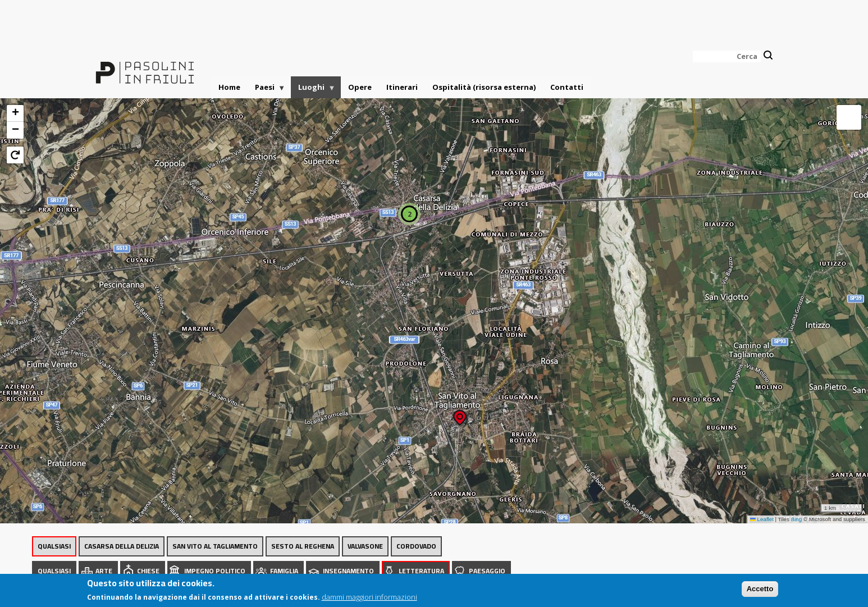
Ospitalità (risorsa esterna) (484, 87)
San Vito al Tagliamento (215, 546)
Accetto (760, 592)
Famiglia (284, 571)
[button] (460, 414)
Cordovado (416, 546)
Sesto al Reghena (303, 546)
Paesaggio (487, 571)
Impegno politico (215, 571)
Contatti (567, 87)
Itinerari (402, 87)
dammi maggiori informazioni (369, 600)
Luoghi (313, 90)
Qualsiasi (54, 546)
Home (229, 87)
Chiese (148, 571)
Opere (360, 87)
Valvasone (365, 546)
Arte (104, 571)
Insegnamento (348, 571)
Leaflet (762, 519)
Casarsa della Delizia (122, 546)
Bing (797, 519)
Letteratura (421, 571)
